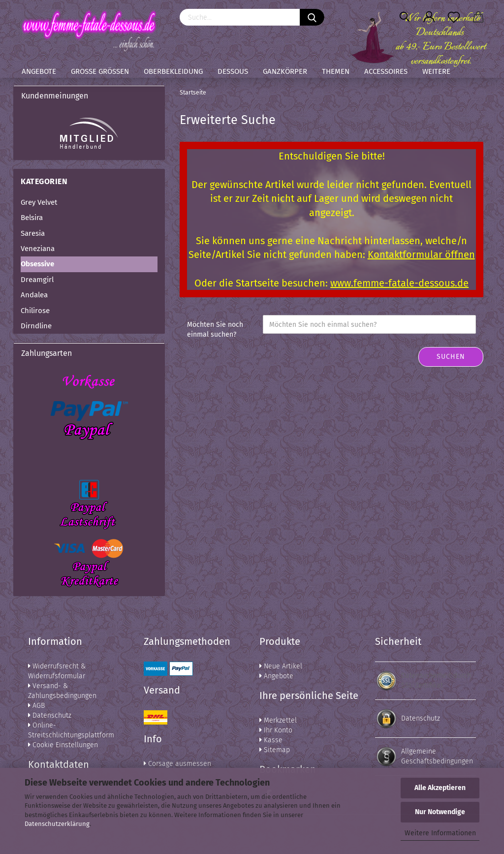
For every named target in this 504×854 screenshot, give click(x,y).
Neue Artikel (281, 666)
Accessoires (386, 71)
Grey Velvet (39, 202)
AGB (36, 706)
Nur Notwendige (440, 812)
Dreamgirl (37, 280)
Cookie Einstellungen (63, 745)
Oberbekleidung (173, 71)
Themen (336, 71)
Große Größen (100, 71)
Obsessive (37, 264)
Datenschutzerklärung (57, 824)
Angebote (39, 71)
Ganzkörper (285, 71)
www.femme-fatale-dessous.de (399, 283)
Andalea (34, 295)
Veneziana (38, 249)
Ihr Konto (276, 730)
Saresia (33, 233)
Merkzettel (278, 720)
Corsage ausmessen (177, 764)
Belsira (32, 218)
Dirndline (36, 326)
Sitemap (275, 750)
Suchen (451, 357)
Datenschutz (50, 715)
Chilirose (35, 311)
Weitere (436, 71)
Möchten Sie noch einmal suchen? (215, 330)
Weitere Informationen (440, 833)
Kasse (271, 740)
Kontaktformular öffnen (421, 254)
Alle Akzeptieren (440, 788)
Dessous (233, 71)
